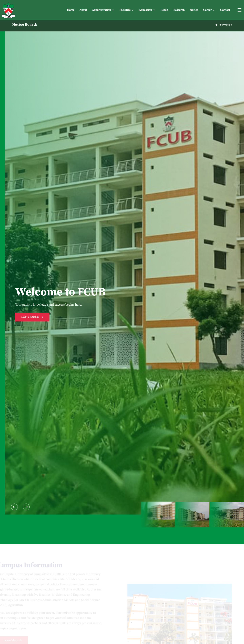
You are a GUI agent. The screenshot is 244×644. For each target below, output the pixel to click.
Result (164, 10)
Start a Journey (32, 317)
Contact (225, 10)
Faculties (125, 10)
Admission (145, 10)
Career (207, 10)
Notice (194, 10)
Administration (101, 10)
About (83, 10)
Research (179, 10)
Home (71, 10)
